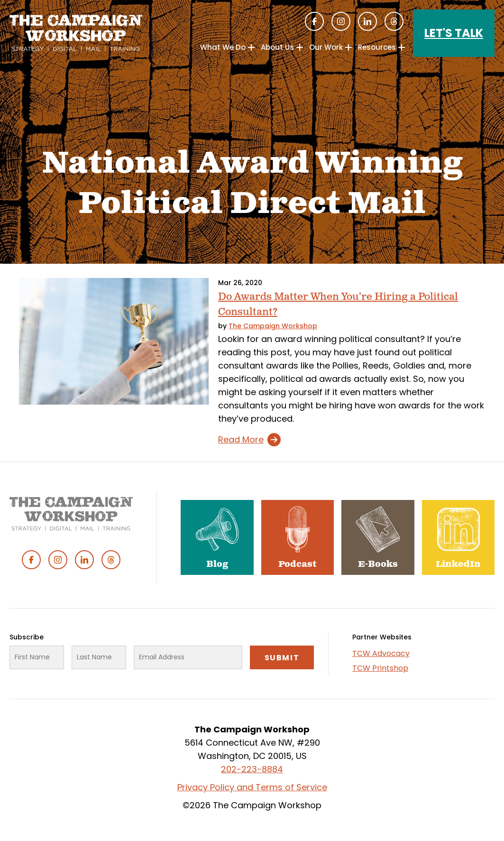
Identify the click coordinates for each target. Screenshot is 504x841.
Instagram (341, 21)
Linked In (367, 21)
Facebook (314, 21)
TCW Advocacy (381, 653)
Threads (394, 21)
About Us (277, 47)
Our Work (326, 47)
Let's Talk (454, 33)
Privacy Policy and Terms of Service (252, 787)
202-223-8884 (252, 769)
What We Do (223, 47)
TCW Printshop (380, 668)
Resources (377, 47)
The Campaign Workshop (273, 326)
